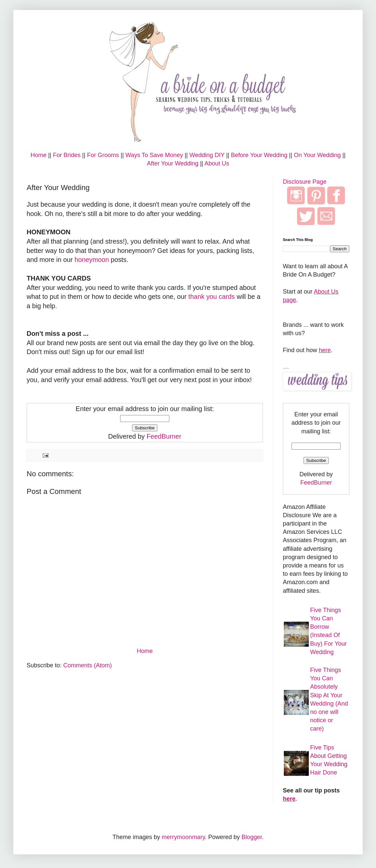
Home (39, 155)
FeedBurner (164, 436)
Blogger (252, 837)
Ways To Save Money (154, 155)
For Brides (67, 155)
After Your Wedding (173, 163)
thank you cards (212, 297)
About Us (217, 163)
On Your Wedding (317, 155)
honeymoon (92, 260)
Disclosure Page (305, 182)
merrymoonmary (183, 837)
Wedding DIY (207, 155)
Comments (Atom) (88, 665)
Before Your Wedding (259, 155)
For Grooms (103, 155)
